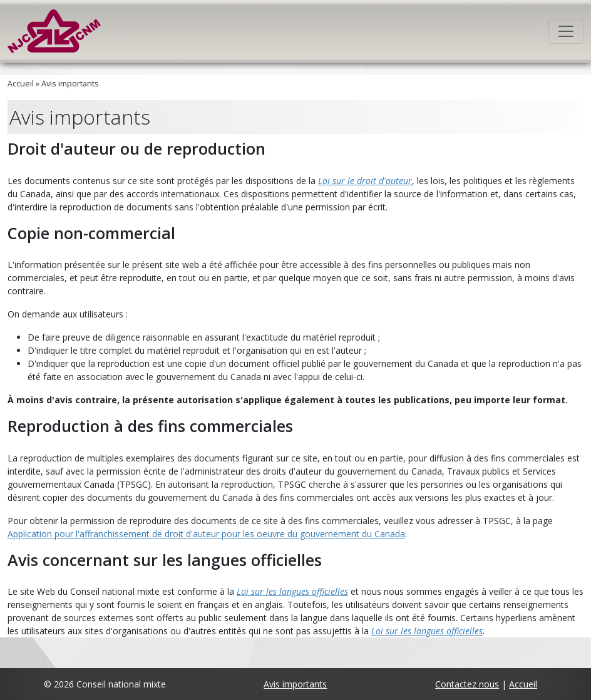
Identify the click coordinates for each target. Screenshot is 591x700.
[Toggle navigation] (566, 31)
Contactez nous (467, 684)
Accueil (21, 84)
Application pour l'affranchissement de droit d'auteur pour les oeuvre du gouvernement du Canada (206, 534)
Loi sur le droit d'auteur (365, 181)
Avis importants (70, 84)
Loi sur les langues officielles (292, 591)
